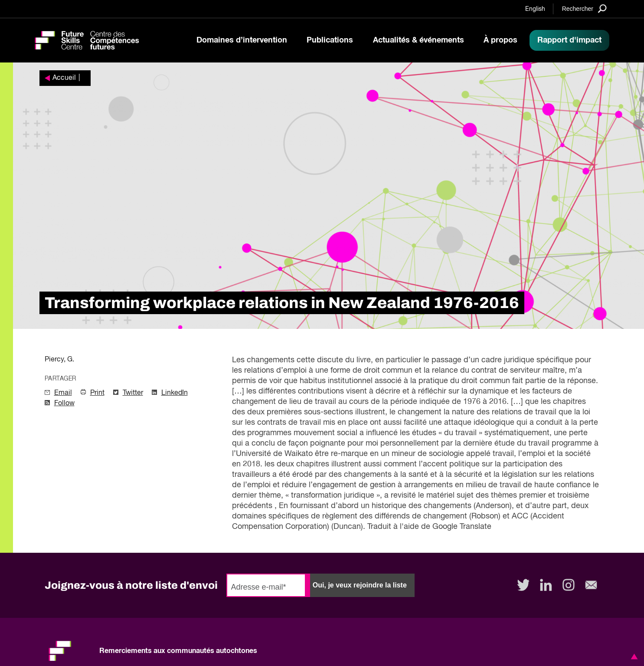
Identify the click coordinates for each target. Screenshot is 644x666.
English (535, 9)
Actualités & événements (418, 40)
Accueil (64, 78)
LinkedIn (175, 393)
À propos (500, 40)
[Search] (584, 8)
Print (97, 393)
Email (63, 393)
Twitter (133, 393)
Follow (64, 404)
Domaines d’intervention (242, 40)
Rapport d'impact (569, 40)
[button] (633, 656)
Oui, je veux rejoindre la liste (360, 585)
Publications (330, 40)
